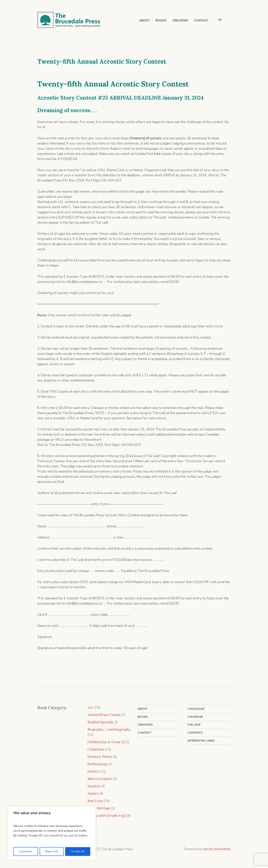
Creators (145, 725)
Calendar (195, 717)
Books (143, 717)
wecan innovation (216, 849)
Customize (26, 851)
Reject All (52, 851)
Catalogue (196, 709)
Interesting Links (201, 741)
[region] (52, 833)
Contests (195, 733)
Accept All (78, 851)
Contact (144, 733)
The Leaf (194, 725)
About (142, 709)
